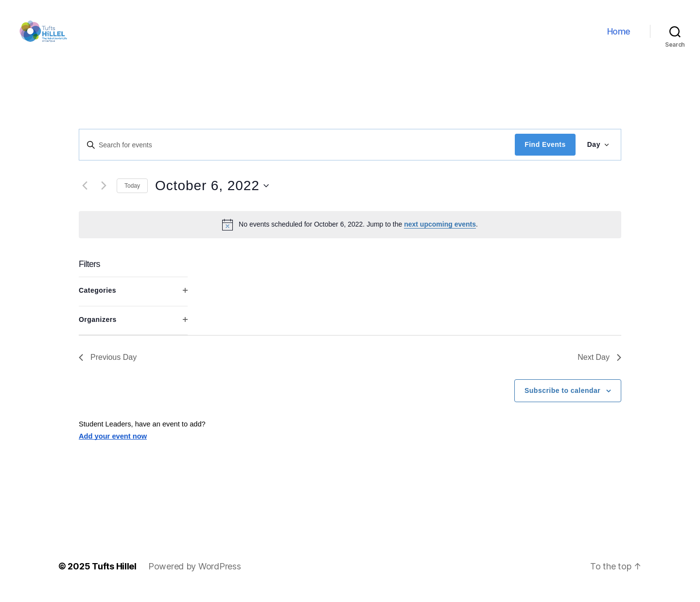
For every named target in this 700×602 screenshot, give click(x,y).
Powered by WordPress (195, 575)
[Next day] (104, 194)
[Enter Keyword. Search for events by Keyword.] (297, 153)
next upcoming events (440, 232)
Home (619, 35)
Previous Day (108, 365)
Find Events (545, 153)
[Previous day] (85, 194)
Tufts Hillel (114, 575)
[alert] (350, 232)
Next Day (599, 365)
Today (132, 194)
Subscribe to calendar (562, 399)
